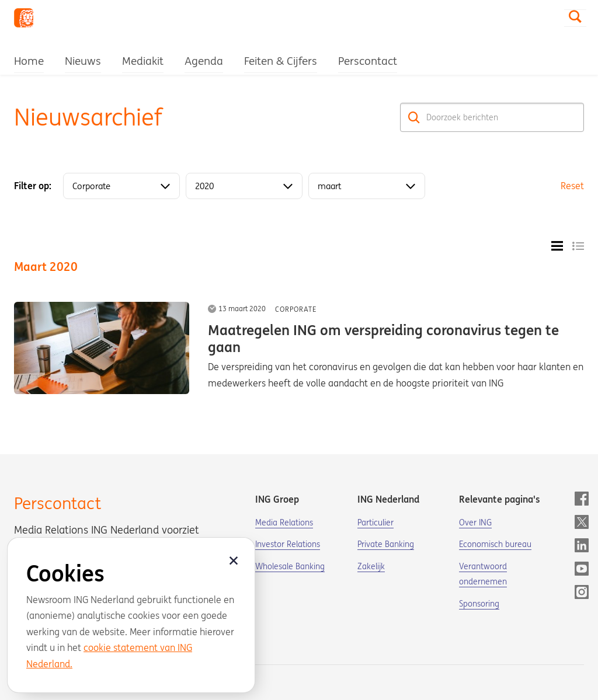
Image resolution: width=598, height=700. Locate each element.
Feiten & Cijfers (281, 61)
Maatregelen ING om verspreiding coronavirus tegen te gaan (383, 339)
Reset (572, 186)
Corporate (296, 309)
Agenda (204, 61)
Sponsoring (479, 604)
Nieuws (83, 61)
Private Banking (386, 544)
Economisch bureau (495, 544)
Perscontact (368, 61)
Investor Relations (288, 544)
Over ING (475, 523)
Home (29, 61)
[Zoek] (414, 117)
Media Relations (284, 523)
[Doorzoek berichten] (492, 117)
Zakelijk (371, 566)
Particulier (376, 523)
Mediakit (143, 61)
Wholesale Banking (290, 566)
